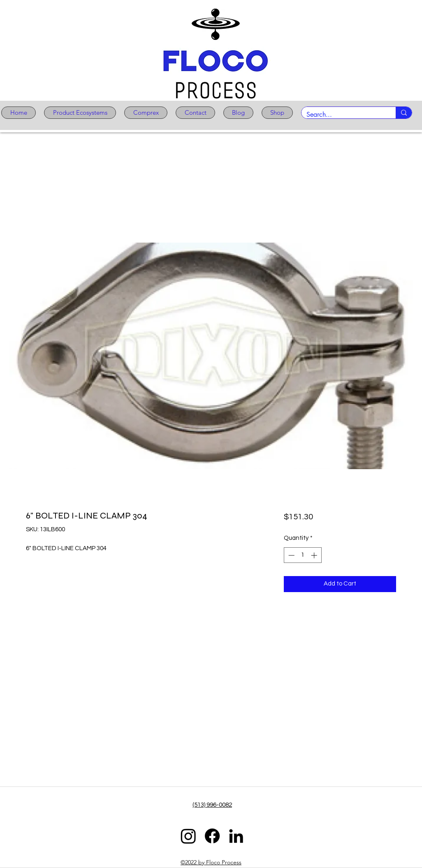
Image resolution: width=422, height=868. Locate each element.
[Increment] (315, 555)
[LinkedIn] (236, 836)
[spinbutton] (303, 555)
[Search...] (342, 115)
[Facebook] (212, 836)
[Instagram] (188, 836)
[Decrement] (291, 555)
